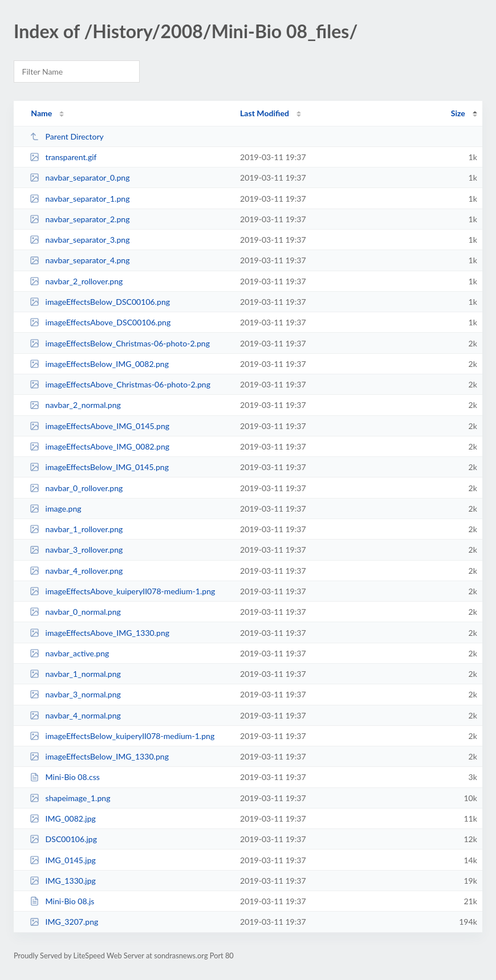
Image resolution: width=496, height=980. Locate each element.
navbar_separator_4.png (80, 260)
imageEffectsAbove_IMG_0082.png (99, 446)
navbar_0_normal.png (75, 612)
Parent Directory (67, 136)
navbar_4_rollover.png (76, 571)
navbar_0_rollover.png (76, 488)
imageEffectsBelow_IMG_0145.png (99, 467)
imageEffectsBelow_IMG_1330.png (99, 756)
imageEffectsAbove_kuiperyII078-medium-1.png (122, 591)
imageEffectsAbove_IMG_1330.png (99, 633)
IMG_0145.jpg (63, 860)
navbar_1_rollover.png (76, 529)
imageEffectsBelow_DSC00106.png (100, 302)
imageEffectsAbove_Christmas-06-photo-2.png (120, 384)
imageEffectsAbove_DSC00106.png (100, 322)
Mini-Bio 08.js (62, 901)
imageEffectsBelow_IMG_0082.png (99, 364)
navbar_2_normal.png (75, 405)
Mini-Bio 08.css (65, 777)
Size (458, 113)
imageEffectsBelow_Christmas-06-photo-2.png (120, 343)
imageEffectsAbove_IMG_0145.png (99, 426)
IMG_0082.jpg (63, 818)
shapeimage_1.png (70, 798)
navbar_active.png (69, 653)
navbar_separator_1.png (80, 199)
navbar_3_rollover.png (76, 550)
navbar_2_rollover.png (76, 281)
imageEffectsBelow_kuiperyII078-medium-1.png (122, 736)
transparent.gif (63, 157)
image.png (55, 509)
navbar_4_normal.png (75, 715)
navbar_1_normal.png (75, 674)
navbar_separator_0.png (80, 177)
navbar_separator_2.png (80, 219)
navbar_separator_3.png (80, 240)
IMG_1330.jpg (63, 881)
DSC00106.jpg (63, 839)
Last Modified (265, 113)
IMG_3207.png (64, 922)
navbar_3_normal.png (75, 694)
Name (41, 113)
